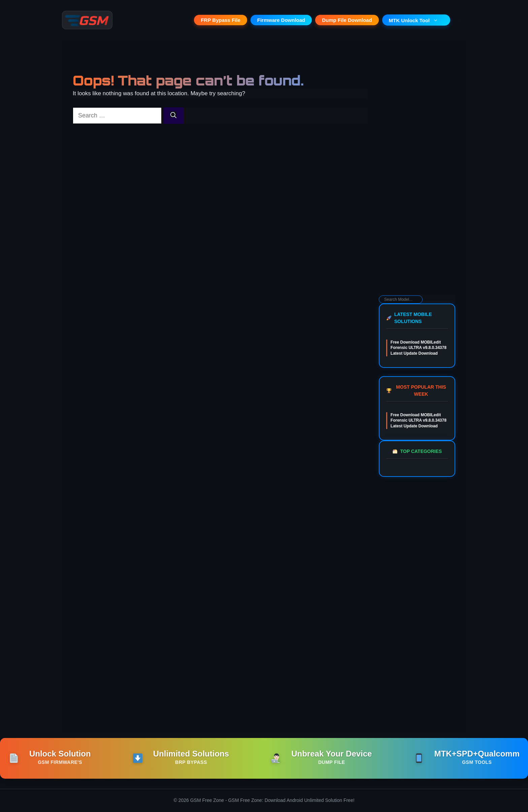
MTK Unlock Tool (416, 21)
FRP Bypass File (220, 20)
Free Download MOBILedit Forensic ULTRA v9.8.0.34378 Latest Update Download (419, 348)
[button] (458, 20)
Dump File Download (347, 20)
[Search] (173, 116)
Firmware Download (281, 20)
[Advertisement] (417, 187)
